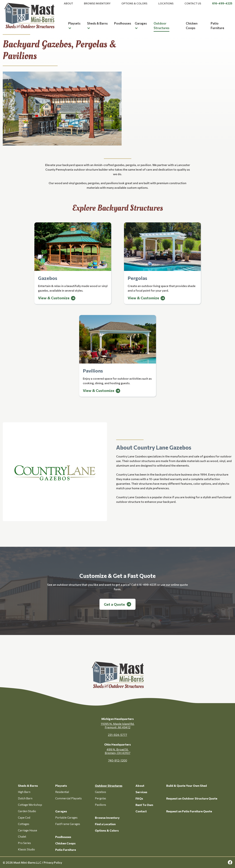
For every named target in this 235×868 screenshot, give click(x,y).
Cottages (24, 824)
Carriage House (28, 830)
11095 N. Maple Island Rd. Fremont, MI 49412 (118, 725)
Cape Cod (24, 817)
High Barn (24, 792)
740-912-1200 (118, 760)
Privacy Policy (53, 862)
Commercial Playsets (68, 798)
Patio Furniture (66, 850)
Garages (141, 23)
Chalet (22, 837)
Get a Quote (114, 604)
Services (141, 792)
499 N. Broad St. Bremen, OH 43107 (118, 751)
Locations (166, 3)
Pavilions (100, 805)
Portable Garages (66, 817)
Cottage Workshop (30, 805)
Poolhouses (123, 23)
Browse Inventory (97, 3)
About (68, 3)
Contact (141, 811)
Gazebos (100, 792)
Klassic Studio (26, 849)
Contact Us (193, 3)
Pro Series (24, 843)
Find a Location (105, 824)
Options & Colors (134, 3)
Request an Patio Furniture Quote (189, 811)
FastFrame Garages (68, 824)
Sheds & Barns (97, 23)
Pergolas (100, 798)
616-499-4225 (222, 3)
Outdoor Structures (109, 786)
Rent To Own (144, 805)
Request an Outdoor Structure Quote (192, 798)
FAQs (139, 798)
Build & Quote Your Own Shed (187, 786)
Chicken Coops (65, 843)
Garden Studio (27, 811)
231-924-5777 (117, 735)
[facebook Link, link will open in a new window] (230, 862)
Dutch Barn (25, 798)
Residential (62, 792)
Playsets (74, 23)
